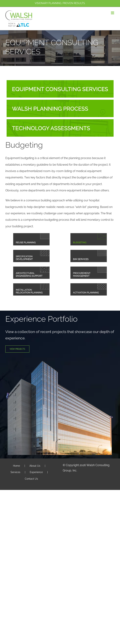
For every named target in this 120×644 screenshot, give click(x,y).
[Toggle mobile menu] (113, 13)
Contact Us (31, 479)
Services (15, 472)
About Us (35, 466)
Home (16, 466)
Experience (36, 472)
